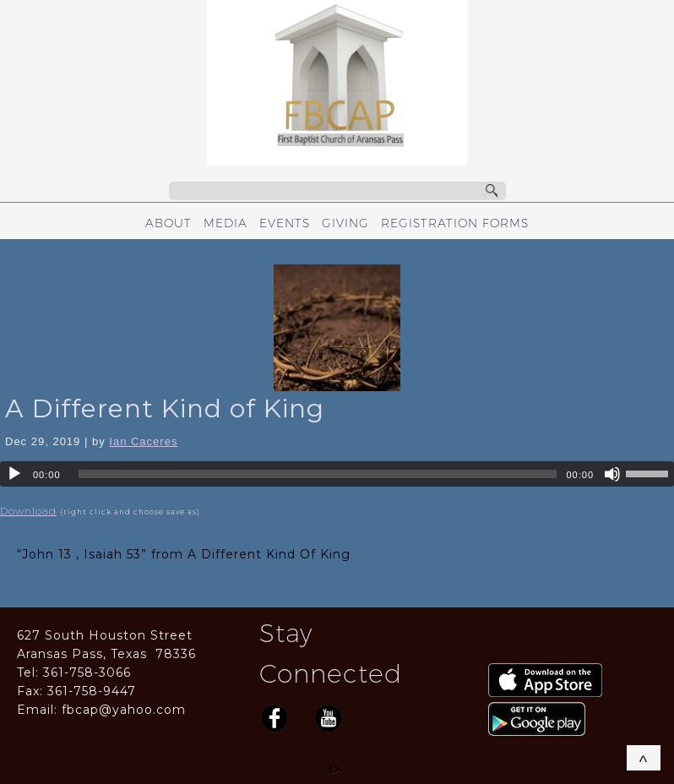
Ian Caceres (143, 441)
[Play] (14, 474)
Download (28, 511)
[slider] (318, 474)
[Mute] (612, 474)
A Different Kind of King (165, 408)
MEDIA (226, 223)
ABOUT (168, 223)
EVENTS (285, 223)
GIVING (345, 223)
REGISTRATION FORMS (455, 223)
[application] (337, 474)
